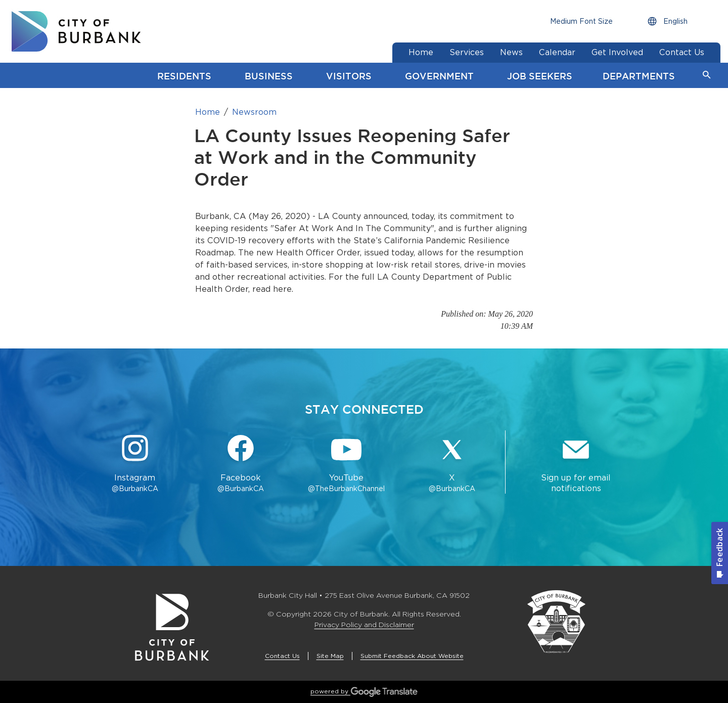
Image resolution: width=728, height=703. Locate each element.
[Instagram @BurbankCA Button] (135, 464)
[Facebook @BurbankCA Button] (240, 464)
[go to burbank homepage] (76, 31)
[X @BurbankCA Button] (452, 464)
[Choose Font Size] (581, 21)
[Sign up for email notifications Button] (576, 464)
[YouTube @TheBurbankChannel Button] (347, 464)
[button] (707, 75)
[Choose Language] (677, 21)
